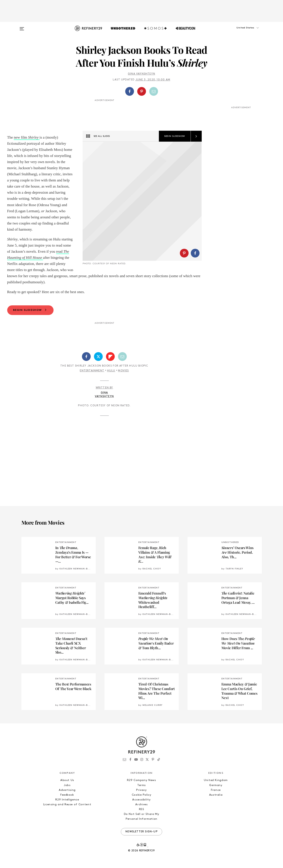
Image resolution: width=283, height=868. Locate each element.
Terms (141, 785)
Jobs (67, 785)
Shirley (33, 137)
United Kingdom (216, 780)
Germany (216, 785)
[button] (240, 32)
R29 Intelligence (67, 800)
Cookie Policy (141, 795)
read (60, 251)
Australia (216, 795)
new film (21, 137)
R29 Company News (141, 780)
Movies (123, 371)
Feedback (67, 795)
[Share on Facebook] (130, 91)
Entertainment (92, 371)
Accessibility (141, 800)
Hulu (111, 371)
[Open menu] (22, 27)
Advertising (67, 790)
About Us (67, 780)
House (37, 258)
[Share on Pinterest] (142, 91)
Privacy (141, 790)
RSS (142, 809)
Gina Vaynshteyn (141, 74)
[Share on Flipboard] (110, 357)
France (216, 790)
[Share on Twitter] (98, 357)
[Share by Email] (154, 91)
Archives (141, 805)
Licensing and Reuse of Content (67, 805)
